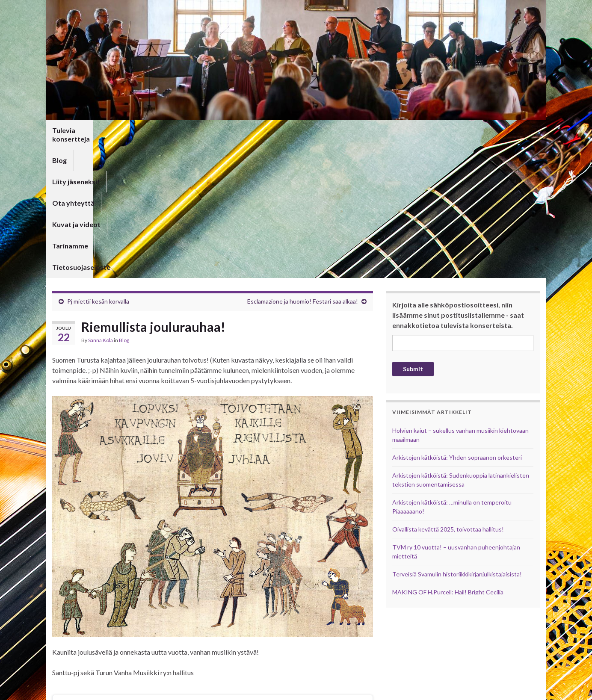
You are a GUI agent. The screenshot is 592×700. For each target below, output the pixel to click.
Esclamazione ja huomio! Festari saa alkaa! (303, 164)
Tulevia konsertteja (83, 130)
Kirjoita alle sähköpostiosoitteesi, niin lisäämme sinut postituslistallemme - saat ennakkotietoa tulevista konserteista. (458, 178)
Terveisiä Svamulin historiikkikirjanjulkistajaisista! (457, 437)
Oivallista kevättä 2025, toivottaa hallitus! (448, 392)
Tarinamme (351, 130)
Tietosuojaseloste (411, 130)
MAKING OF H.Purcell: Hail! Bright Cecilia (448, 455)
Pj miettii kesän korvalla (98, 164)
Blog (135, 130)
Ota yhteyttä (237, 130)
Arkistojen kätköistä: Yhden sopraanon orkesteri (457, 320)
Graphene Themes (111, 690)
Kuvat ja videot (296, 130)
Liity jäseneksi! (179, 130)
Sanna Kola (101, 203)
